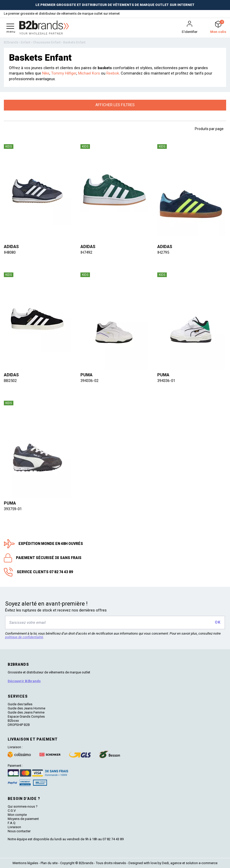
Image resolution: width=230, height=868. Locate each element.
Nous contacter (19, 831)
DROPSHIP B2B (19, 725)
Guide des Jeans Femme (26, 712)
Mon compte (17, 815)
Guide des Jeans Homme (26, 708)
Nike (46, 73)
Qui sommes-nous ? (23, 806)
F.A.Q (12, 823)
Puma (86, 375)
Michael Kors (89, 73)
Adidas (11, 247)
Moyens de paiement (23, 819)
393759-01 (13, 509)
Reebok (113, 73)
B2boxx (13, 721)
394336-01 (166, 381)
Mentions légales (25, 863)
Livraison (14, 827)
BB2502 (10, 381)
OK (218, 622)
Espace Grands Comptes (26, 716)
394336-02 (89, 381)
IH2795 (163, 252)
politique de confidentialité (24, 637)
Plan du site (49, 863)
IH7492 (86, 252)
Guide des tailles (20, 704)
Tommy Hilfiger (64, 73)
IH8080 (10, 252)
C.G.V (12, 811)
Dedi (165, 863)
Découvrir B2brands (24, 681)
